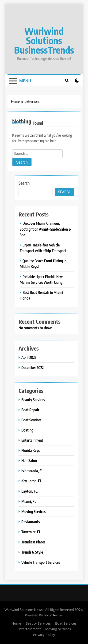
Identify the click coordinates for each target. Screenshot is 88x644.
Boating (27, 430)
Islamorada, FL (32, 471)
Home (16, 623)
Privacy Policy (44, 635)
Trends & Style (32, 552)
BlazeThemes (53, 615)
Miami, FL (29, 501)
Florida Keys (31, 450)
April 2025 (29, 357)
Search (24, 183)
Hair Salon (29, 460)
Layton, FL (29, 491)
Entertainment (32, 440)
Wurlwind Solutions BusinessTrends (44, 40)
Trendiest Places (33, 542)
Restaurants (31, 522)
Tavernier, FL (31, 532)
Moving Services (33, 511)
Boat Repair (30, 410)
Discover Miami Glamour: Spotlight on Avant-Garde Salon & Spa (45, 229)
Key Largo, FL (32, 481)
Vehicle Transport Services (41, 562)
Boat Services (31, 420)
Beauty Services (33, 400)
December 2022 (33, 367)
